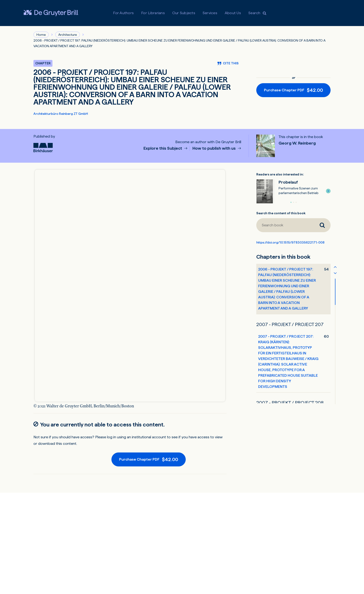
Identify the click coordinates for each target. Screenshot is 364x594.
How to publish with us (214, 148)
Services (210, 13)
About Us (233, 13)
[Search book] (285, 225)
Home (41, 35)
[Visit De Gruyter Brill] (51, 13)
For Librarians (153, 13)
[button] (328, 191)
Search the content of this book (281, 213)
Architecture (68, 35)
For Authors (123, 13)
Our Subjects (184, 13)
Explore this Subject (163, 148)
